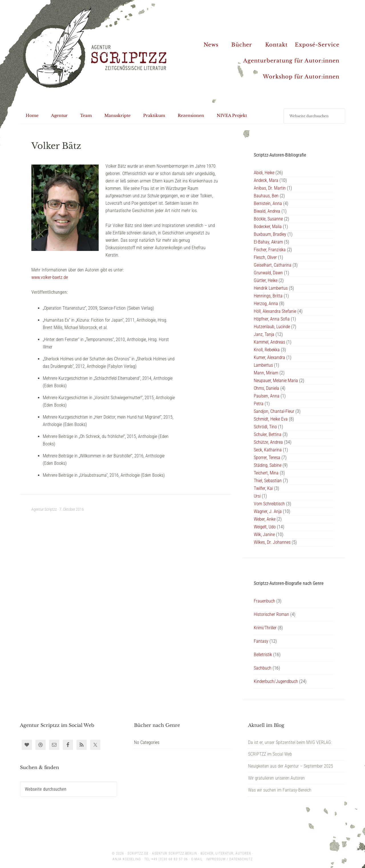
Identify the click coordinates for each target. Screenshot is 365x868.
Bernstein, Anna (268, 203)
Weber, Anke (265, 519)
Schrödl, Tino (265, 427)
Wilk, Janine (264, 535)
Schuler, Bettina (268, 434)
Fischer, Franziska (270, 250)
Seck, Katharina (268, 450)
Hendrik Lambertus (271, 288)
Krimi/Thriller (265, 628)
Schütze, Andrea (268, 442)
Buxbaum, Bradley (270, 234)
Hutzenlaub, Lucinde (272, 327)
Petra (259, 404)
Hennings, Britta (268, 296)
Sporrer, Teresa (267, 458)
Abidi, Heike (264, 173)
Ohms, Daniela (266, 388)
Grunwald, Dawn (268, 273)
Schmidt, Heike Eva (271, 419)
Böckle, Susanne (268, 219)
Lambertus (263, 365)
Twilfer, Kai (263, 488)
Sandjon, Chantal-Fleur (274, 411)
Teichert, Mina (266, 473)
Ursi (257, 496)
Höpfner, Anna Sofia (272, 319)
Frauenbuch (264, 601)
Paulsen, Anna (267, 396)
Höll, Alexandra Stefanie (275, 311)
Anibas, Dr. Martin (270, 188)
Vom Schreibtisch (269, 504)
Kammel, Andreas (269, 342)
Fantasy (261, 641)
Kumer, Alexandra (269, 357)
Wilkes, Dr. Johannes (272, 542)
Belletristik (263, 655)
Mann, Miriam (266, 373)
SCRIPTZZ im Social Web (270, 754)
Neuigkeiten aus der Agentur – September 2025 (291, 766)
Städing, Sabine (268, 465)
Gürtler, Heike (266, 280)
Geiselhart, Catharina (273, 265)
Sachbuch (263, 668)
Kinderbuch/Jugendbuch (276, 681)
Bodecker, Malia (268, 227)
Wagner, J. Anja (268, 511)
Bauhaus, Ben (266, 196)
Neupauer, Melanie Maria (276, 381)
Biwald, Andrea (267, 211)
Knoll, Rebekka (267, 350)
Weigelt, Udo (265, 527)
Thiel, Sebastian (268, 481)
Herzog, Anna (266, 304)
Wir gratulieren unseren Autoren (276, 778)
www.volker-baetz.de (50, 277)
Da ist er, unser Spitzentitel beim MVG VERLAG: (290, 742)
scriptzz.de (138, 853)
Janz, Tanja (264, 334)
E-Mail (197, 859)
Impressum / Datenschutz (229, 859)
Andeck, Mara (266, 180)
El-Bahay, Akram (268, 242)
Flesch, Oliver (265, 257)
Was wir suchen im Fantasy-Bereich (280, 790)
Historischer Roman (271, 614)
